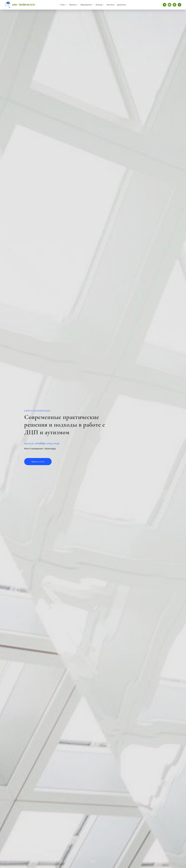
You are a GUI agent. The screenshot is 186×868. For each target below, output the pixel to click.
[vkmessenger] (170, 5)
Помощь (99, 5)
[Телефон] (179, 5)
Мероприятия (86, 5)
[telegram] (165, 5)
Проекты (73, 5)
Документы (121, 5)
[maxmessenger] (174, 5)
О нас (62, 5)
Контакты (111, 5)
